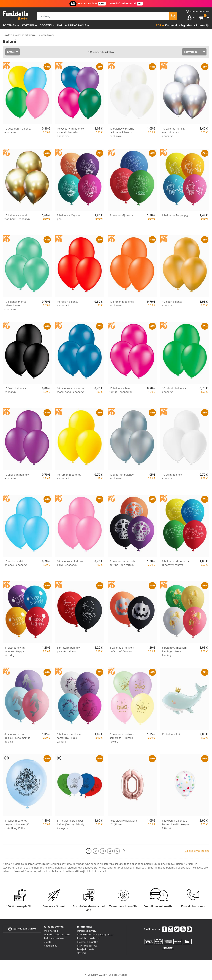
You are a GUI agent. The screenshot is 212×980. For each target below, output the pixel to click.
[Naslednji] (124, 851)
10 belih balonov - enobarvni (173, 477)
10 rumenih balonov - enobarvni (70, 477)
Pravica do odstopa (87, 946)
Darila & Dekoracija (72, 25)
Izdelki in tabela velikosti (57, 934)
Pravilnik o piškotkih (88, 942)
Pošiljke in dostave (54, 938)
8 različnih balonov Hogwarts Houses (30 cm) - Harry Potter (17, 824)
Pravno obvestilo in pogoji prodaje (95, 934)
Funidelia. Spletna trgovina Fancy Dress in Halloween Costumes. (16, 16)
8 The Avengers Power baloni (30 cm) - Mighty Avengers (71, 824)
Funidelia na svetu (87, 931)
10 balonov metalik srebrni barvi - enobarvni (173, 132)
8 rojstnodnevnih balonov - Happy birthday (15, 651)
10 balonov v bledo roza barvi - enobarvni (71, 563)
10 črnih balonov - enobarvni (15, 390)
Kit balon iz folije (172, 734)
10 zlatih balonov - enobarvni (173, 304)
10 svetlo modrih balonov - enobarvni (16, 563)
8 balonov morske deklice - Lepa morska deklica (17, 738)
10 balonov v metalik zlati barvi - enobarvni (17, 217)
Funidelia (7, 35)
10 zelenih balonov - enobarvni (174, 390)
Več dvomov (51, 946)
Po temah (9, 25)
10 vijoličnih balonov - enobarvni (17, 477)
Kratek (11, 52)
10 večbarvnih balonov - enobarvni (19, 130)
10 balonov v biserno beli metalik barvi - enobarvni (122, 132)
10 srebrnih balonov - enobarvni (122, 477)
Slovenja (81, 953)
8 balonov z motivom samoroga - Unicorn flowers (122, 738)
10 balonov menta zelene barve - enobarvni (15, 305)
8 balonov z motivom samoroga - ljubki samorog (69, 738)
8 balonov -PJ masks (121, 215)
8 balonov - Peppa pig (175, 215)
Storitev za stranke (22, 929)
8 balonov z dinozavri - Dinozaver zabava (176, 563)
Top (159, 25)
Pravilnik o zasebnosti (89, 938)
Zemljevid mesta (86, 949)
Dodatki (46, 25)
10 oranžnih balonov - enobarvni (123, 304)
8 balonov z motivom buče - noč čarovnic (122, 649)
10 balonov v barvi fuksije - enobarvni (121, 390)
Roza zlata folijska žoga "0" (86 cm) (123, 822)
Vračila (47, 942)
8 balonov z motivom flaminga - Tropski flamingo (174, 651)
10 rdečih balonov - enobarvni (68, 304)
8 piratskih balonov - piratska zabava (69, 649)
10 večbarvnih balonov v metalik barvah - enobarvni (70, 132)
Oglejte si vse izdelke (197, 851)
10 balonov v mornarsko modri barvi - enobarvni (71, 390)
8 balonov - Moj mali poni (69, 217)
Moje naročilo (51, 931)
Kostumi (28, 25)
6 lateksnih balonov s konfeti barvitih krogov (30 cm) (175, 824)
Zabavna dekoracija (25, 35)
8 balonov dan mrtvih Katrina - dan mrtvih (122, 563)
